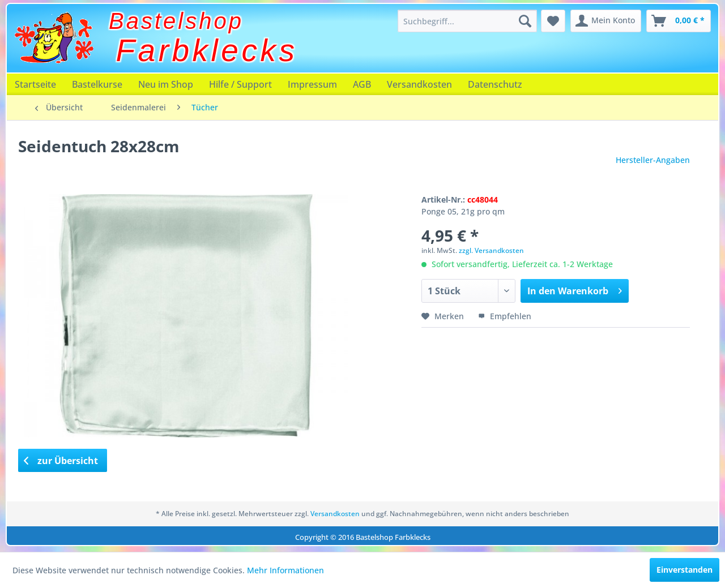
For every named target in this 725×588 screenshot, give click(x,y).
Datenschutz (495, 84)
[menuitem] (467, 21)
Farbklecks (207, 50)
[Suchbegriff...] (467, 21)
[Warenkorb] (679, 21)
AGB (362, 84)
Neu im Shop (166, 84)
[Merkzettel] (553, 21)
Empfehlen (505, 316)
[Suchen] (525, 21)
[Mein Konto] (606, 21)
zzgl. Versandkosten (491, 250)
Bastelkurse (97, 84)
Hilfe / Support (240, 84)
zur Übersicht (61, 461)
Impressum (312, 84)
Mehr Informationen (285, 570)
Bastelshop (176, 21)
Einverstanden (685, 570)
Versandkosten (419, 84)
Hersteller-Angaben (653, 160)
